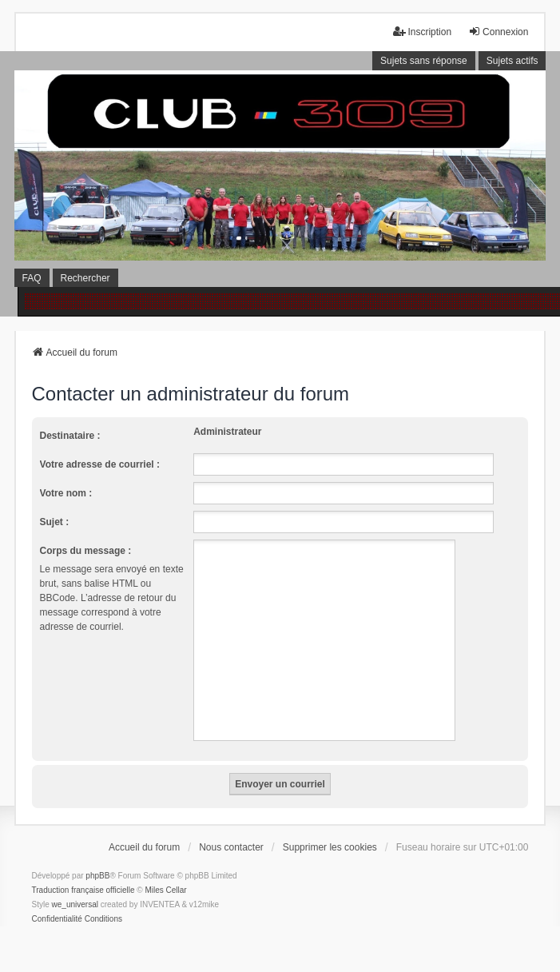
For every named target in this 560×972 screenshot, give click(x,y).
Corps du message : (86, 551)
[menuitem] (57, 919)
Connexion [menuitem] (498, 32)
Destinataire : (70, 436)
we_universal (75, 904)
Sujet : (55, 522)
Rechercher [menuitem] (85, 278)
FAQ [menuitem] (32, 278)
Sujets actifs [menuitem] (512, 61)
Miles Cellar (165, 890)
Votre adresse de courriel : (100, 464)
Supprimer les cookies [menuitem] (330, 847)
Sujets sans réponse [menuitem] (424, 61)
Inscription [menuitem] (422, 32)
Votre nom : (66, 493)
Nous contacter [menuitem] (231, 847)
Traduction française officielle (83, 890)
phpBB (97, 876)
